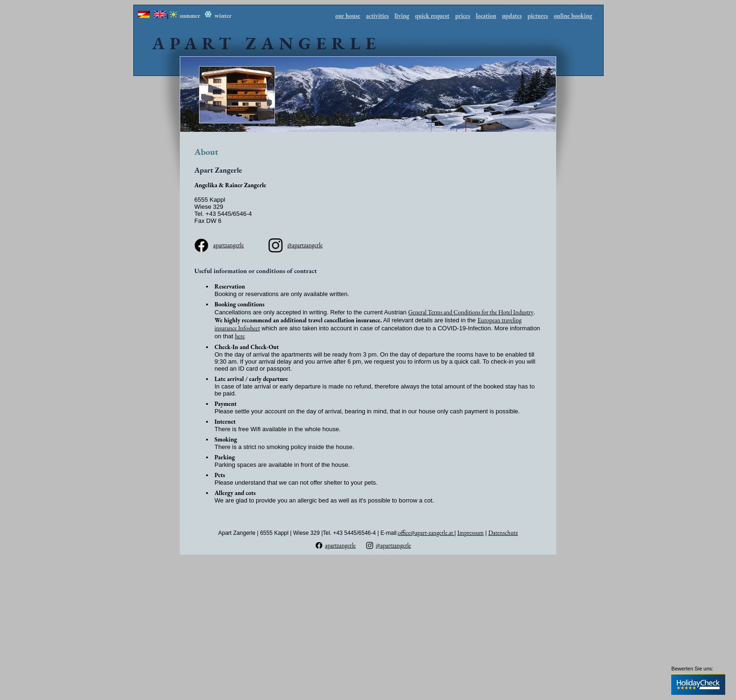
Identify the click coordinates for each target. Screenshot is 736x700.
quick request (432, 16)
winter (218, 16)
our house (348, 16)
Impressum (470, 533)
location (486, 16)
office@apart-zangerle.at (426, 533)
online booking (573, 16)
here (240, 336)
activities (378, 16)
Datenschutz (503, 533)
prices (463, 16)
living (402, 16)
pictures (538, 16)
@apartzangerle (305, 245)
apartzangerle (229, 245)
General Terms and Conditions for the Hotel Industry (471, 312)
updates (512, 16)
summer (185, 16)
